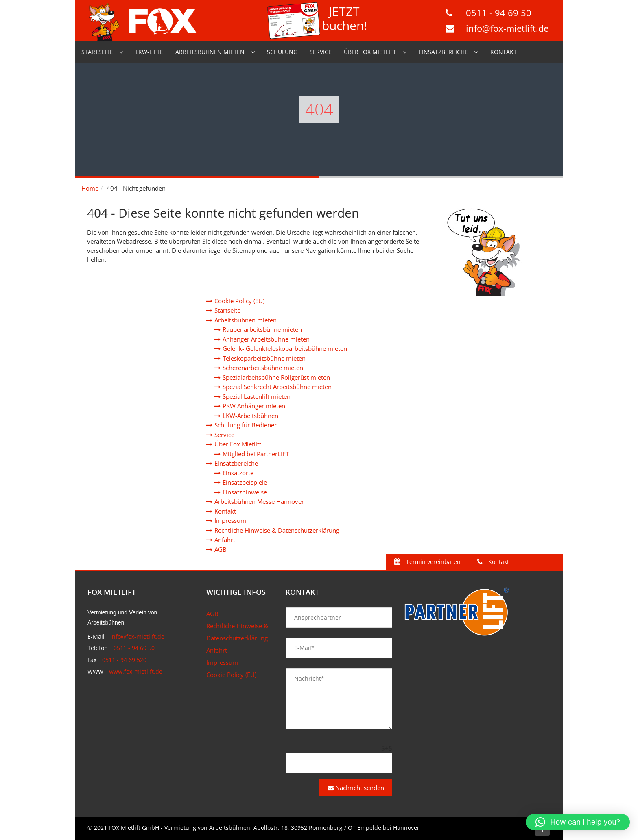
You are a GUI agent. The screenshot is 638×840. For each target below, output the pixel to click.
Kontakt (504, 52)
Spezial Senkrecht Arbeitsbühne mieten (277, 387)
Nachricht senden (356, 788)
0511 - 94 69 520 (124, 660)
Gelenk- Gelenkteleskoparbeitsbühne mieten (285, 348)
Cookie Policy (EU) (239, 301)
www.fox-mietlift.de (136, 671)
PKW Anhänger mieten (254, 406)
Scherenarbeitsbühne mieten (263, 368)
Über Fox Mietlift (370, 52)
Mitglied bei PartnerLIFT (256, 454)
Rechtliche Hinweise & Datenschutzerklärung (277, 530)
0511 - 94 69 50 (499, 13)
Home (90, 188)
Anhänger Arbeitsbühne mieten (266, 339)
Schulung (282, 52)
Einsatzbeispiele (245, 482)
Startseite (97, 52)
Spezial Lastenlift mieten (257, 396)
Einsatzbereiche (443, 52)
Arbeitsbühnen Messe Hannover (259, 501)
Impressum (230, 520)
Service (321, 52)
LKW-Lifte (149, 52)
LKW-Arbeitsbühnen (250, 416)
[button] (578, 822)
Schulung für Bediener (246, 425)
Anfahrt (225, 540)
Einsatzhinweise (245, 492)
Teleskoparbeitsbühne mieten (264, 358)
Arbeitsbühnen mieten (210, 52)
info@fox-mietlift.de (507, 28)
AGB (221, 549)
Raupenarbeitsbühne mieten (262, 329)
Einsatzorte (238, 473)
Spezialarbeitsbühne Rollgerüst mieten (276, 377)
